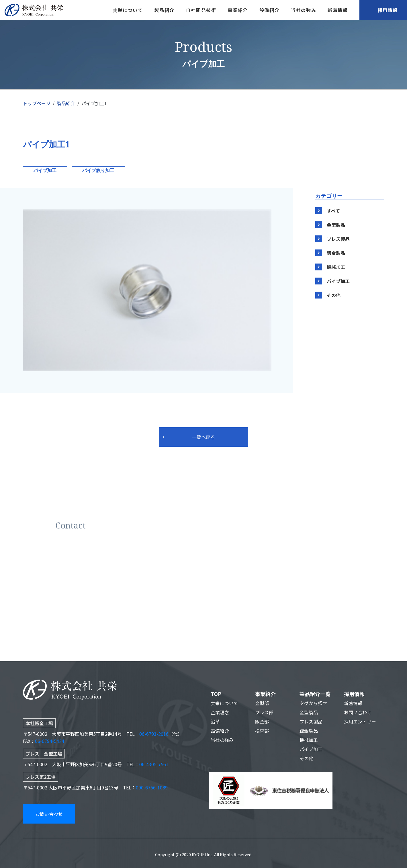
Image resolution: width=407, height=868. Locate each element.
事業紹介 (238, 10)
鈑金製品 (336, 253)
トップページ (37, 103)
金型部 (262, 703)
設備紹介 (269, 10)
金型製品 (336, 225)
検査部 (262, 731)
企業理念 (220, 712)
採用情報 (388, 10)
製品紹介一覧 (315, 694)
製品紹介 (164, 10)
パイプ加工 (45, 170)
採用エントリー (360, 721)
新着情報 (338, 10)
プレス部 (264, 712)
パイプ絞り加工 (98, 170)
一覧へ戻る (203, 437)
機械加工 (336, 267)
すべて (333, 211)
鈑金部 (262, 721)
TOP (216, 694)
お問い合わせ (49, 814)
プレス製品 (338, 239)
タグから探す (313, 703)
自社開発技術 (201, 10)
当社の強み (304, 10)
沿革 (215, 721)
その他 (334, 295)
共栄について (128, 10)
